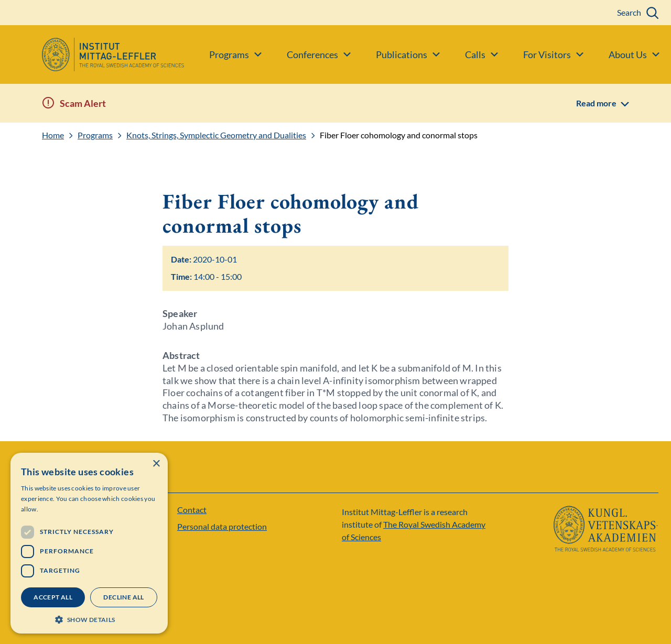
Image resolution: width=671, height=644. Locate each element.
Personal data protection (222, 526)
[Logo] (92, 54)
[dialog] (89, 543)
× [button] (156, 464)
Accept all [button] (53, 597)
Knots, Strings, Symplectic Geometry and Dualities (216, 135)
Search (629, 12)
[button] (89, 619)
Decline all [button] (123, 597)
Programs (95, 135)
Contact (192, 510)
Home (53, 135)
